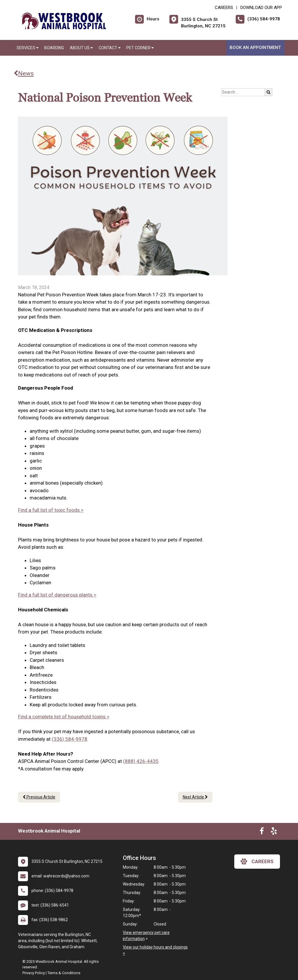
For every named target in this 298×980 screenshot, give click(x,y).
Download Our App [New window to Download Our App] (261, 8)
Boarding (54, 48)
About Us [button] (81, 48)
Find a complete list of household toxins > (64, 717)
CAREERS (224, 8)
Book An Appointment (255, 47)
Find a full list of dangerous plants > (57, 595)
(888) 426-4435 (141, 761)
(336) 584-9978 (70, 739)
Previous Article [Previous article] (39, 797)
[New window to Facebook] (262, 832)
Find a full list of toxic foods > (51, 510)
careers (257, 861)
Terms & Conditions (64, 973)
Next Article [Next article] (195, 797)
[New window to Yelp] (274, 832)
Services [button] (28, 48)
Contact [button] (110, 48)
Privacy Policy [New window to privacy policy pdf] (34, 973)
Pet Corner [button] (140, 48)
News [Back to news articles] (24, 73)
